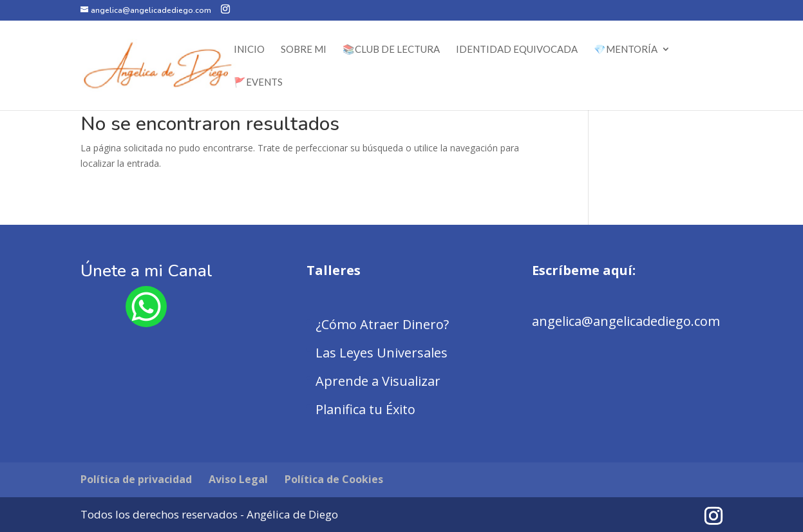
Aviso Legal (238, 479)
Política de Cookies (334, 479)
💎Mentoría (626, 50)
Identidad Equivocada (517, 50)
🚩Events (258, 82)
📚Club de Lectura (391, 50)
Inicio (249, 50)
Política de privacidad (136, 479)
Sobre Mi (304, 50)
